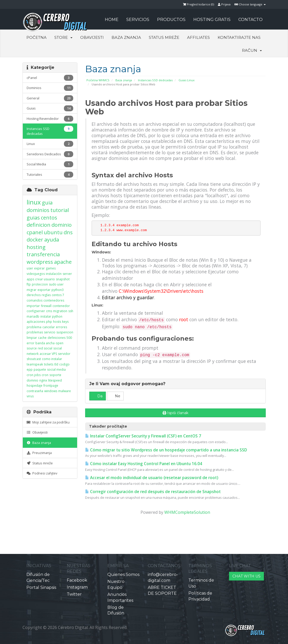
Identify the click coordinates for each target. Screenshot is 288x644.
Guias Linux (187, 80)
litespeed (55, 380)
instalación (54, 274)
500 (69, 338)
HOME (112, 20)
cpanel (35, 232)
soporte (55, 375)
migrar (32, 290)
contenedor (61, 306)
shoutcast (34, 359)
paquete (40, 369)
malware (65, 391)
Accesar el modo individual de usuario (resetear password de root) (152, 478)
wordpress (40, 262)
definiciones (57, 338)
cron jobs (34, 375)
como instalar (52, 359)
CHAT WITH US (246, 576)
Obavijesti (92, 37)
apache (63, 262)
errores (61, 327)
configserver (36, 311)
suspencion (65, 332)
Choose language (250, 4)
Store (63, 37)
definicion (39, 225)
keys (65, 322)
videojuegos (36, 274)
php (49, 322)
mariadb (33, 316)
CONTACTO (250, 20)
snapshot (63, 279)
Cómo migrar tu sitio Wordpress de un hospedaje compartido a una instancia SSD (166, 450)
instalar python (51, 316)
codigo (64, 364)
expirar (39, 268)
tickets (49, 364)
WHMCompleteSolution (187, 512)
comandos (35, 300)
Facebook (77, 580)
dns (68, 232)
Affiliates (198, 37)
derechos (34, 295)
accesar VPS (48, 354)
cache (42, 338)
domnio (32, 380)
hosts (57, 322)
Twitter (74, 594)
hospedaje (35, 386)
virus (30, 396)
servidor (64, 354)
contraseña (35, 391)
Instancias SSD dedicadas (155, 80)
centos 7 (58, 295)
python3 (58, 290)
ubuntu (53, 232)
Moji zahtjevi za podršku (48, 422)
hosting (36, 247)
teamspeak (35, 364)
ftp (29, 284)
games (51, 268)
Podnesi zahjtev (42, 473)
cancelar (49, 327)
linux (34, 202)
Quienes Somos (123, 575)
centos (49, 218)
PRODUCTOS (171, 20)
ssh (71, 311)
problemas (35, 332)
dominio (62, 225)
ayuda (52, 240)
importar (33, 306)
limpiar (32, 338)
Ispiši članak (175, 413)
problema (34, 327)
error (31, 343)
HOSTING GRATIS (212, 20)
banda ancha (45, 343)
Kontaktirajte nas (239, 37)
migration (60, 311)
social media (56, 369)
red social (45, 348)
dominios (38, 210)
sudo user (56, 284)
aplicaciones (36, 322)
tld (56, 364)
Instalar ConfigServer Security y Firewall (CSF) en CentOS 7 (143, 436)
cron (45, 375)
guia (47, 203)
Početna (36, 37)
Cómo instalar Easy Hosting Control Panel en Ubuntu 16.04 (144, 464)
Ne (115, 396)
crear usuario (45, 279)
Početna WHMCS (98, 80)
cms (49, 311)
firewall (46, 306)
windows (51, 391)
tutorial (60, 210)
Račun (252, 50)
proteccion (40, 284)
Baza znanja (126, 37)
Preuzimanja (39, 453)
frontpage (51, 386)
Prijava (224, 4)
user (30, 268)
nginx (43, 380)
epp (30, 369)
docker (35, 240)
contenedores (54, 300)
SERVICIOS (138, 20)
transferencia (43, 254)
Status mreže (164, 37)
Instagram (77, 587)
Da (98, 396)
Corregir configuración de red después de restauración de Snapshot (153, 492)
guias (33, 218)
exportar (44, 290)
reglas (46, 295)
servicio (50, 332)
